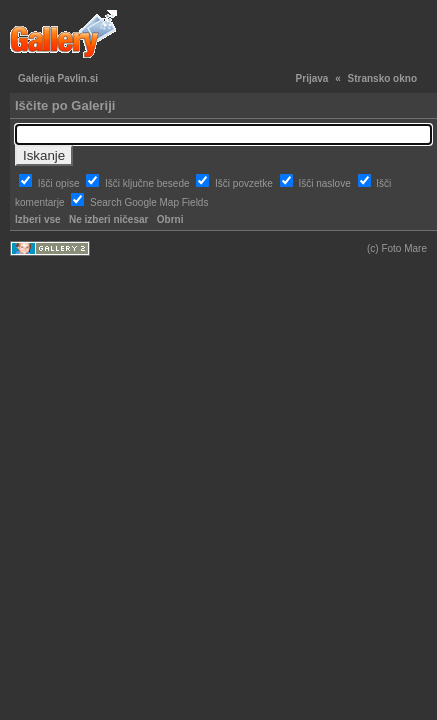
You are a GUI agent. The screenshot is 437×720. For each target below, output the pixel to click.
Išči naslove (325, 183)
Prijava (312, 78)
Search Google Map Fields (149, 202)
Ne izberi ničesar (108, 219)
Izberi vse (38, 219)
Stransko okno (382, 78)
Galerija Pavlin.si (58, 78)
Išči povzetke (245, 183)
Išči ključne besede (148, 183)
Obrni (170, 219)
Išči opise (60, 183)
